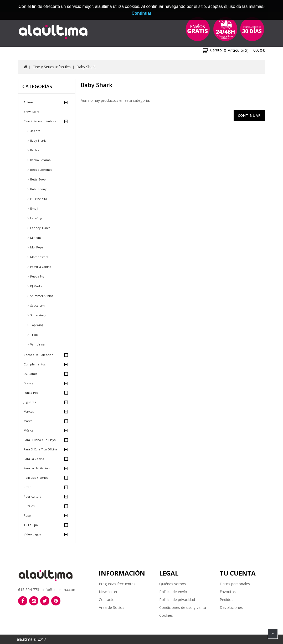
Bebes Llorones (41, 170)
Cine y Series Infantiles (52, 67)
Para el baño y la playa (40, 440)
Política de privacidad (177, 600)
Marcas (29, 411)
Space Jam (37, 305)
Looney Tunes (40, 228)
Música (29, 430)
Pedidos (227, 600)
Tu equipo (31, 525)
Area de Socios (112, 607)
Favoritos (228, 592)
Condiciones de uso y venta (183, 607)
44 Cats (35, 131)
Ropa (27, 515)
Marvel (29, 421)
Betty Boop (38, 179)
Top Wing (37, 325)
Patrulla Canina (41, 267)
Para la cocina (34, 459)
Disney (28, 383)
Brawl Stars (31, 112)
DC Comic (30, 374)
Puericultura (32, 496)
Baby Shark (86, 67)
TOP (273, 634)
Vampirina (37, 344)
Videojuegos (32, 534)
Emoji (34, 208)
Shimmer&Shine (42, 296)
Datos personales (235, 584)
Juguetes (30, 402)
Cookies (166, 615)
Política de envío (173, 592)
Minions (36, 238)
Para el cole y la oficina (40, 449)
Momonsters (39, 257)
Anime (28, 102)
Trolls (34, 335)
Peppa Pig (37, 276)
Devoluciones (231, 607)
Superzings (38, 315)
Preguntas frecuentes (117, 584)
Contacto (107, 600)
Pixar (27, 487)
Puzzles (29, 506)
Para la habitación (37, 468)
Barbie (35, 150)
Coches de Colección (38, 355)
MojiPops (37, 247)
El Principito (39, 199)
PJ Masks (36, 286)
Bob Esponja (39, 189)
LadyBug (36, 218)
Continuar (249, 115)
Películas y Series (36, 478)
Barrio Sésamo (40, 160)
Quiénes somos (173, 584)
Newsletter (108, 592)
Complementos (35, 364)
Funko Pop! (32, 393)
